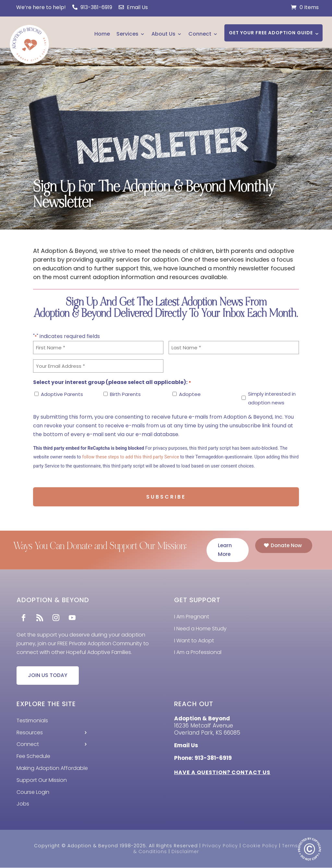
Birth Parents (125, 394)
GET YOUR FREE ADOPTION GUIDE (271, 33)
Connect (200, 34)
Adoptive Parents (62, 394)
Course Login (33, 792)
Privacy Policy (220, 846)
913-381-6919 (92, 7)
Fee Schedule (33, 756)
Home (102, 34)
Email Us (133, 7)
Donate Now (286, 545)
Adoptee (190, 394)
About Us (163, 34)
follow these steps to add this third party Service (130, 457)
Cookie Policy (260, 846)
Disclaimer (185, 852)
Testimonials (32, 721)
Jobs (23, 804)
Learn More (225, 550)
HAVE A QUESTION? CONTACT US (222, 773)
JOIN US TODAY (48, 676)
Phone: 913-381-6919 (203, 758)
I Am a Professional (198, 653)
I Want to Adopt (194, 641)
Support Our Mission (42, 780)
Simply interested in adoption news (272, 398)
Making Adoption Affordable (52, 768)
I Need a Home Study (200, 629)
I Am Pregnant (192, 617)
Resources (30, 733)
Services (127, 34)
